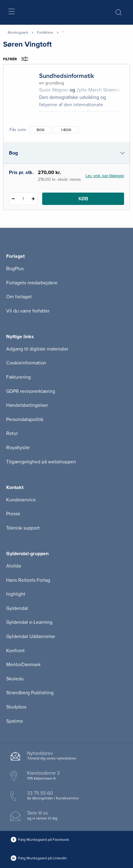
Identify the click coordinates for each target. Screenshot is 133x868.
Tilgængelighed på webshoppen (41, 462)
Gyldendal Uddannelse (31, 636)
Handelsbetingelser (27, 405)
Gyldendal (17, 608)
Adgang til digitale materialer (37, 349)
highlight (16, 594)
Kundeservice (21, 500)
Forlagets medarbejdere (32, 283)
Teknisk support (23, 528)
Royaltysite (18, 448)
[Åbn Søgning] (119, 12)
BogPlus (15, 269)
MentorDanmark (23, 665)
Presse (13, 514)
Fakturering (18, 377)
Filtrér (18, 59)
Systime (15, 721)
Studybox (16, 707)
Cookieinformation (26, 363)
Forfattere (45, 32)
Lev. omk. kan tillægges (105, 176)
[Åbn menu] (11, 13)
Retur (12, 433)
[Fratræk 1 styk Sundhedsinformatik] (13, 199)
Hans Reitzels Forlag (28, 580)
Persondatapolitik (25, 419)
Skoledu (15, 679)
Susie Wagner (54, 90)
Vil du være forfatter (28, 311)
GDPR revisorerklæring (31, 391)
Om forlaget (19, 297)
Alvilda (14, 566)
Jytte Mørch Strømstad (101, 90)
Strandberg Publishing (30, 693)
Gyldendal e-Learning (29, 622)
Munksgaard (18, 32)
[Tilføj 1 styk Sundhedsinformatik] (33, 199)
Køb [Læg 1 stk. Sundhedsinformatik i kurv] (83, 199)
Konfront (15, 651)
